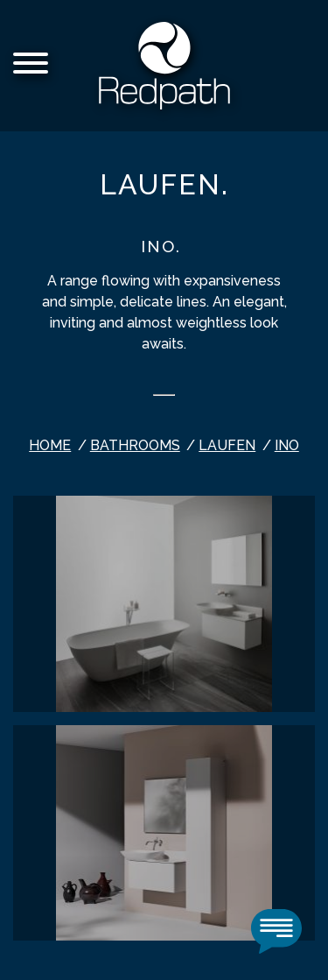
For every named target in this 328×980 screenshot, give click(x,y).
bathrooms (135, 445)
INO (287, 445)
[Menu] (31, 66)
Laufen (227, 445)
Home (50, 445)
